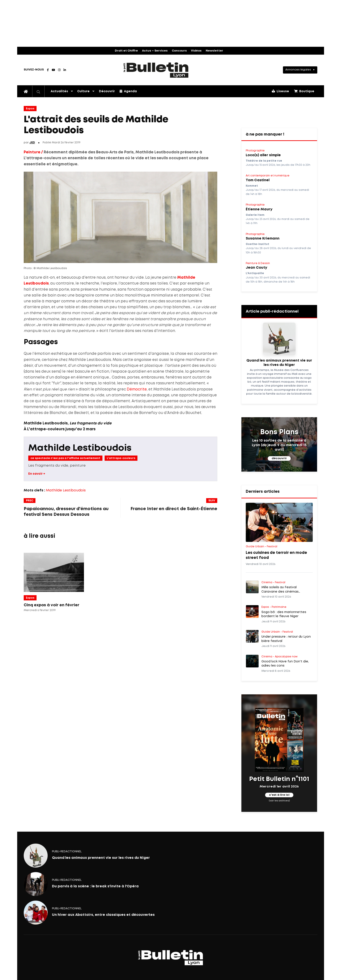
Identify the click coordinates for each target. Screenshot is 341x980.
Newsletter (214, 51)
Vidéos (196, 51)
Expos (30, 109)
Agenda (128, 91)
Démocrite (137, 389)
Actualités (59, 91)
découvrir (279, 458)
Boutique (304, 91)
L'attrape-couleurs (121, 458)
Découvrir (107, 91)
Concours (179, 51)
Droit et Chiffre (126, 51)
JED (32, 143)
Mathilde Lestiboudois (80, 448)
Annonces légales (298, 70)
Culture (83, 91)
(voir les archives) (279, 801)
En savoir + (37, 474)
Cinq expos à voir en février (52, 605)
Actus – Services (155, 51)
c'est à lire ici (279, 795)
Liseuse (280, 91)
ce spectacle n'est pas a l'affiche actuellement (65, 458)
